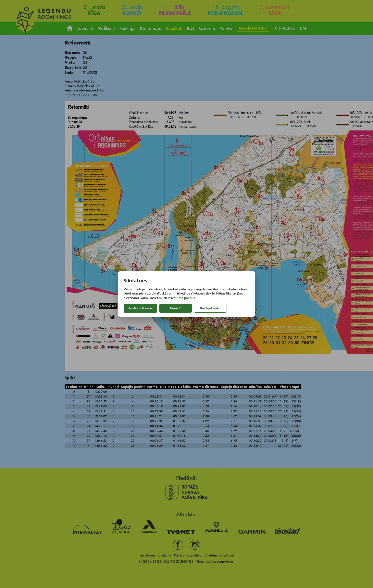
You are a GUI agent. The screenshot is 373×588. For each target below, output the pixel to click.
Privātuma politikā (182, 298)
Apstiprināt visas (141, 308)
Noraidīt (176, 308)
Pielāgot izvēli (210, 308)
